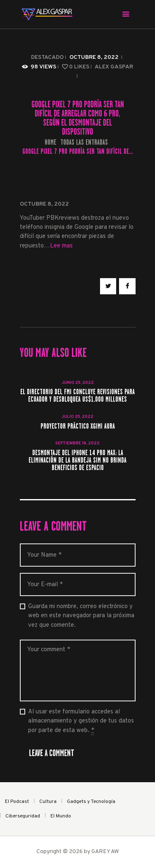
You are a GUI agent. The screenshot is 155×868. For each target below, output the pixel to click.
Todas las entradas (84, 142)
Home (50, 142)
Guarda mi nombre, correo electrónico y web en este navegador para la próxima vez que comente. (81, 616)
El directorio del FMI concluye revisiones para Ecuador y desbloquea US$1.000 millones (77, 396)
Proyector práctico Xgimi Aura (78, 427)
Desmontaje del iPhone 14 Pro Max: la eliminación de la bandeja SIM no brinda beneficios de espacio (77, 461)
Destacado (47, 57)
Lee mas (61, 246)
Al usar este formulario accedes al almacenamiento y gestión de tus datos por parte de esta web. (81, 721)
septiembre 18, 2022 (77, 443)
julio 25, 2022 (77, 417)
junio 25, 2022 (78, 383)
